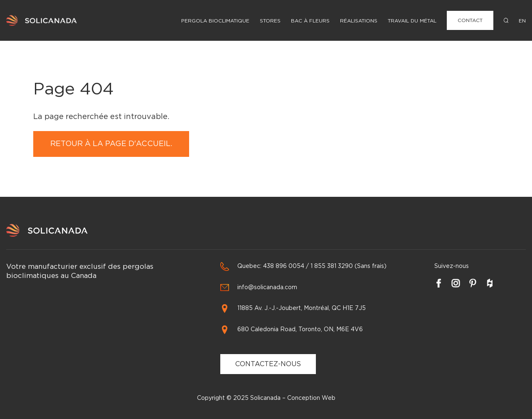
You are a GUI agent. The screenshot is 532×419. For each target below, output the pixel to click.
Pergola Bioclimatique (215, 21)
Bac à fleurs (310, 21)
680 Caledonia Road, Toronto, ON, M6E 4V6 (300, 330)
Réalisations (359, 21)
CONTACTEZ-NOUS (268, 364)
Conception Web (311, 398)
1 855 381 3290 (332, 266)
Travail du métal (412, 21)
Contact (470, 20)
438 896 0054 (284, 266)
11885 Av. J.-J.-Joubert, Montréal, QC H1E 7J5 (302, 308)
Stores (270, 21)
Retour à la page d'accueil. (111, 144)
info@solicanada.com (267, 288)
